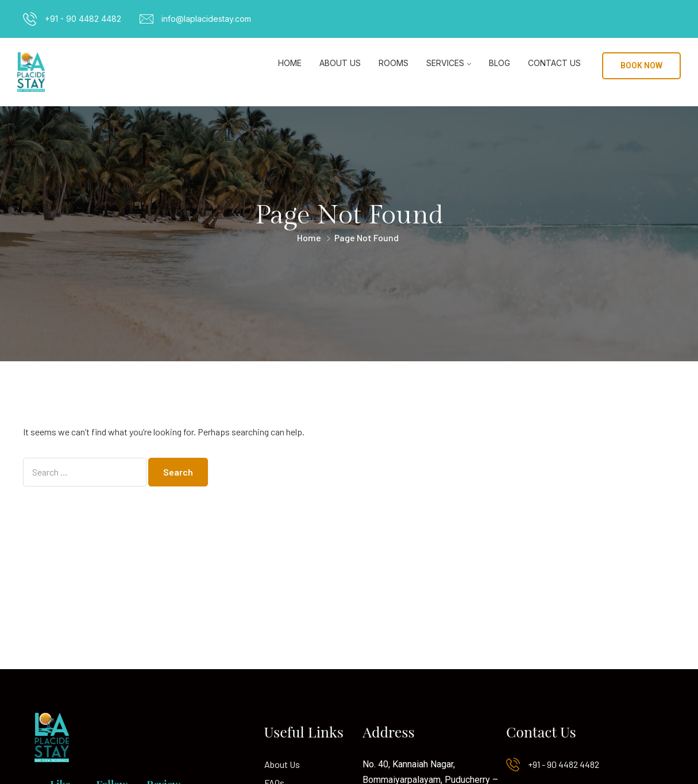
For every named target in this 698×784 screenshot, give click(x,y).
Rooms (394, 63)
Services (445, 63)
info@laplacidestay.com (206, 19)
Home (290, 63)
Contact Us (554, 63)
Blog (500, 63)
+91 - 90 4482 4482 (83, 19)
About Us (340, 63)
